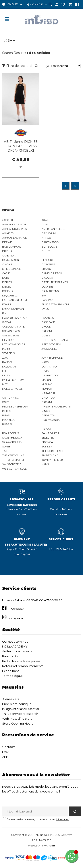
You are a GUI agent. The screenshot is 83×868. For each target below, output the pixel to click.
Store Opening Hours (18, 723)
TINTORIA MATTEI (13, 460)
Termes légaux (13, 676)
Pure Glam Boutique (17, 704)
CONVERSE (48, 264)
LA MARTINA (49, 367)
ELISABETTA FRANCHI (55, 304)
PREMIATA (48, 415)
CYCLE (6, 273)
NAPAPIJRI (48, 393)
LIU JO (6, 375)
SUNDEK (47, 447)
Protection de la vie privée (21, 661)
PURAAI (7, 424)
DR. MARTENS (50, 291)
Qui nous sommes (15, 642)
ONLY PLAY (48, 398)
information (63, 819)
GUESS (46, 336)
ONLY (5, 402)
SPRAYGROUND (12, 442)
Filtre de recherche (19, 66)
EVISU (45, 309)
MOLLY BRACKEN (13, 389)
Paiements (10, 656)
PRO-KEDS (9, 420)
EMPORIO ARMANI (13, 309)
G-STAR (7, 322)
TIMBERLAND (50, 455)
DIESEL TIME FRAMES (55, 282)
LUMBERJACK (50, 375)
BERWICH (8, 242)
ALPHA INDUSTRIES (14, 229)
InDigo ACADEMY (15, 646)
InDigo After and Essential (20, 709)
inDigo (6, 349)
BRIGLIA (7, 251)
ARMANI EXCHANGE (14, 238)
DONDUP (8, 291)
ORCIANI (47, 402)
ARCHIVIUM (49, 233)
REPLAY (46, 429)
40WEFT (47, 220)
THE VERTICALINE (13, 455)
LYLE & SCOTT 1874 (13, 380)
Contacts (9, 747)
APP (5, 757)
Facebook (16, 609)
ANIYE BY (8, 233)
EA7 (44, 296)
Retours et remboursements (23, 666)
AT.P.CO (46, 238)
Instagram (16, 618)
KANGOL (7, 362)
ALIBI (45, 224)
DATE (6, 278)
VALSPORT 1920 (12, 464)
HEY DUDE (9, 340)
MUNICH (47, 389)
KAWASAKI (9, 367)
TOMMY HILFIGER (52, 460)
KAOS (45, 362)
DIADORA (47, 278)
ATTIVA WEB (47, 845)
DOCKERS (47, 287)
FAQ (5, 752)
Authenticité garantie (17, 651)
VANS (45, 464)
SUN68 (6, 447)
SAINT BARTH (50, 433)
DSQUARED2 (10, 296)
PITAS (6, 415)
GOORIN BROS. (11, 331)
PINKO (46, 411)
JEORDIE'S (8, 353)
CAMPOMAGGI (11, 260)
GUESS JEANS (11, 336)
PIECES (7, 411)
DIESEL (6, 287)
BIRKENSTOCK (51, 242)
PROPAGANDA (51, 420)
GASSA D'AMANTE (13, 327)
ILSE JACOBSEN (51, 344)
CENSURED (48, 260)
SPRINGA (47, 442)
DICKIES (7, 282)
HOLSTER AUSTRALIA (55, 340)
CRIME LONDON (12, 269)
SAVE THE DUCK (12, 438)
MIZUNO (47, 384)
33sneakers (11, 699)
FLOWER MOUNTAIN (15, 318)
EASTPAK (47, 300)
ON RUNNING (11, 398)
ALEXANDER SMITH (14, 224)
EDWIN (7, 304)
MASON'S (47, 380)
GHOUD (46, 327)
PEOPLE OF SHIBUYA (15, 407)
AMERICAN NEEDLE (53, 229)
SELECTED (48, 438)
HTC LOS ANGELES (14, 344)
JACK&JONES (49, 349)
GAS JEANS (48, 322)
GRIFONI (47, 331)
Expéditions (11, 671)
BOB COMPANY (12, 247)
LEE (4, 371)
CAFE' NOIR (9, 256)
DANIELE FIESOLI (52, 273)
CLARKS (7, 264)
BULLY (46, 251)
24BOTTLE (9, 220)
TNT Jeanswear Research (20, 714)
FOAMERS (48, 318)
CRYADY (46, 269)
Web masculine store (17, 719)
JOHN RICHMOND (52, 358)
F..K (4, 313)
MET (5, 384)
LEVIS (45, 371)
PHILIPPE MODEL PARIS (56, 407)
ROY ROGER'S (11, 433)
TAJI (5, 451)
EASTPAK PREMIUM (14, 300)
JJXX (5, 358)
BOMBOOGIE (49, 247)
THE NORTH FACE (53, 451)
